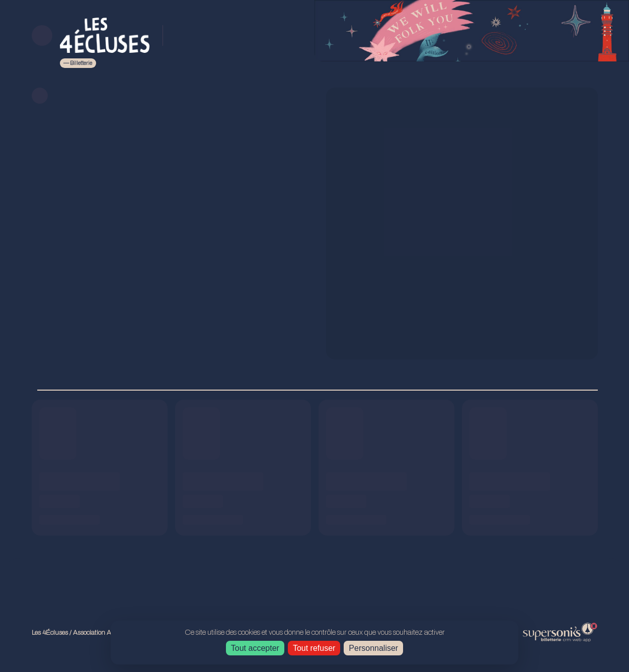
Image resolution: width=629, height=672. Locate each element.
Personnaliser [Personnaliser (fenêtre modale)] (373, 648)
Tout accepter (255, 648)
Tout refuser (314, 648)
